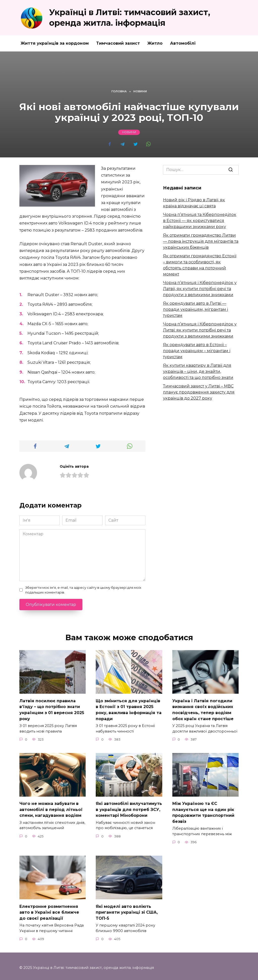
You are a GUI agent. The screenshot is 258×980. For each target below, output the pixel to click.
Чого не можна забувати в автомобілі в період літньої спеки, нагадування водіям (51, 808)
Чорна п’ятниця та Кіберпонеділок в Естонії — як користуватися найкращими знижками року (200, 221)
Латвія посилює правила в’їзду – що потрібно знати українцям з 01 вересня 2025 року (52, 709)
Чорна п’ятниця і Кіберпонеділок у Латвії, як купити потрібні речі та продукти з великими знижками (200, 289)
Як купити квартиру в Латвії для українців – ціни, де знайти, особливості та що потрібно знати (198, 371)
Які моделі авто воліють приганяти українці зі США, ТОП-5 (127, 909)
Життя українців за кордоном (55, 43)
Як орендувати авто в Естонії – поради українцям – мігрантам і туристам (197, 351)
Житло (155, 43)
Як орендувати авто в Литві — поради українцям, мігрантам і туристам (196, 309)
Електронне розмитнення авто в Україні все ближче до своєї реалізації (49, 909)
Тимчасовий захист (118, 43)
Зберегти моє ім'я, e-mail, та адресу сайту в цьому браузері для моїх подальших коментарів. (83, 590)
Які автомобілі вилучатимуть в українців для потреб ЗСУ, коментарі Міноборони (129, 808)
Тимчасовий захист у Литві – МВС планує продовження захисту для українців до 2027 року (199, 392)
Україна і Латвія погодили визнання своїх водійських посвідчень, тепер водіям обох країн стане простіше (203, 709)
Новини (129, 132)
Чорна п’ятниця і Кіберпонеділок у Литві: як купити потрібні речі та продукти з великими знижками (200, 330)
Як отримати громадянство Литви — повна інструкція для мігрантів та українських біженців (201, 241)
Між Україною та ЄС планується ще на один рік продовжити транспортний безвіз (203, 810)
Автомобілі (183, 43)
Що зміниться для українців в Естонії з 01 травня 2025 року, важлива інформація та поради (129, 709)
